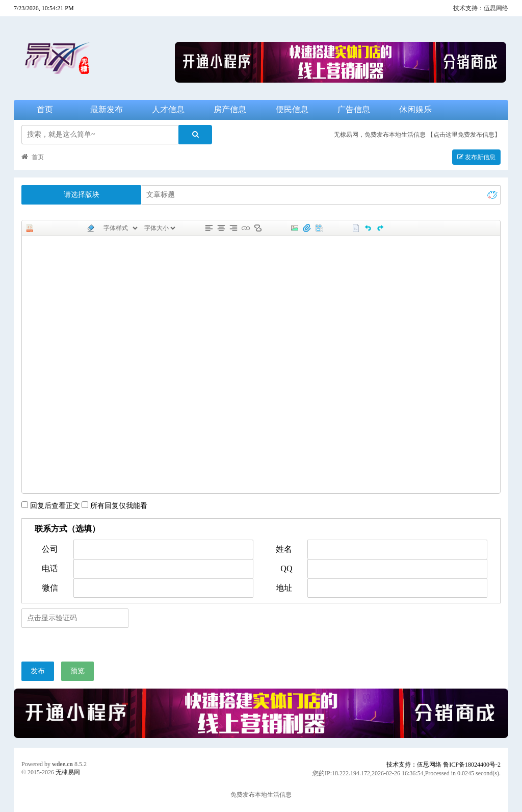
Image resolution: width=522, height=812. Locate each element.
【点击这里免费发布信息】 (464, 135)
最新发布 (107, 109)
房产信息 (230, 109)
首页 (45, 109)
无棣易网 (68, 772)
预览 (77, 671)
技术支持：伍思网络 (481, 8)
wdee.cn (62, 764)
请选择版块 (82, 195)
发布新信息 (476, 157)
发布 (38, 671)
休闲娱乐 (415, 109)
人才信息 (168, 109)
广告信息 (354, 109)
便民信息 (292, 109)
